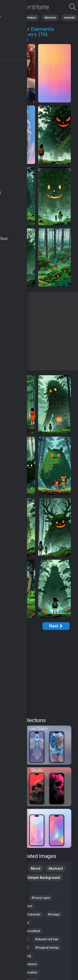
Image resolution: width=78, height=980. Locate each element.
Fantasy (15, 887)
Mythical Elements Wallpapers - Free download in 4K (26, 7)
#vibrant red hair (47, 939)
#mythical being (19, 956)
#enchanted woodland (24, 931)
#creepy (54, 914)
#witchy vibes (18, 939)
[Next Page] (56, 626)
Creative (16, 868)
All (16, 17)
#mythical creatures (23, 964)
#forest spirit (41, 898)
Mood (36, 868)
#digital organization (23, 972)
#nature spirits (19, 923)
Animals (66, 17)
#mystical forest (20, 906)
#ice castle (16, 898)
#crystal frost (18, 948)
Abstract (48, 17)
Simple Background (44, 878)
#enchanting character (24, 914)
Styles (14, 878)
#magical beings (47, 948)
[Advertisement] (39, 331)
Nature (30, 17)
